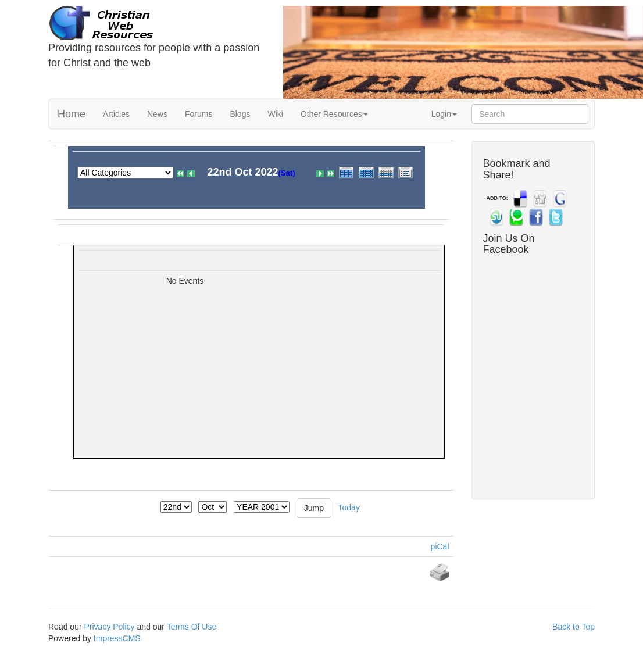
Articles (116, 114)
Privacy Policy (109, 627)
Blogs (240, 114)
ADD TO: (497, 198)
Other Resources (334, 114)
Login (444, 114)
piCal (440, 546)
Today (349, 507)
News (157, 114)
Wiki (275, 114)
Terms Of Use (192, 627)
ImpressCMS (117, 638)
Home (72, 114)
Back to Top (574, 627)
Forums (199, 114)
